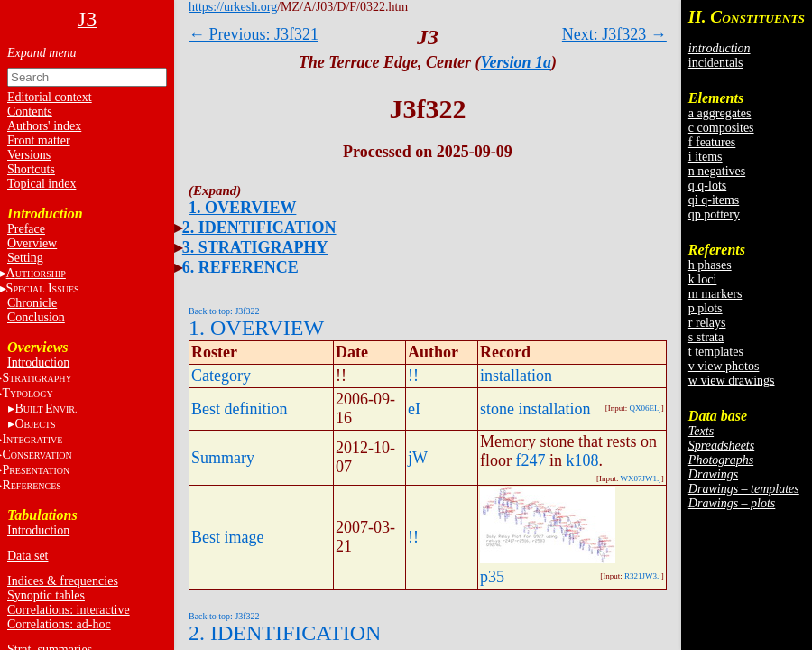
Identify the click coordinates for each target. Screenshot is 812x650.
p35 (492, 577)
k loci (703, 279)
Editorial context (50, 97)
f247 (531, 460)
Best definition (240, 409)
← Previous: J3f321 (254, 34)
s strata (706, 337)
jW (418, 458)
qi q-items (714, 200)
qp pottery (714, 214)
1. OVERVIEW (242, 208)
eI (414, 409)
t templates (716, 352)
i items (706, 157)
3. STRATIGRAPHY (255, 247)
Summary (223, 458)
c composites (721, 128)
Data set (28, 556)
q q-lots (707, 186)
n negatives (717, 171)
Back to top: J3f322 (224, 311)
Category (221, 376)
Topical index (42, 184)
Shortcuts (31, 169)
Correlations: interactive (69, 610)
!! (413, 376)
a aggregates (720, 113)
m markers (715, 294)
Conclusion (36, 317)
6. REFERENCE (240, 267)
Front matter (39, 140)
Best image (227, 537)
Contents (30, 111)
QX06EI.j (646, 408)
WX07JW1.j (641, 478)
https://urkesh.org (233, 7)
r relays (707, 323)
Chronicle (32, 303)
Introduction (38, 362)
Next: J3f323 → (614, 34)
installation (516, 376)
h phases (710, 265)
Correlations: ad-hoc (59, 624)
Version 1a (517, 62)
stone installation (535, 409)
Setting (25, 258)
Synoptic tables (46, 595)
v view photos (724, 366)
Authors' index (44, 126)
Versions (29, 155)
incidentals (716, 63)
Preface (26, 229)
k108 (583, 460)
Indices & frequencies (63, 581)
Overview (32, 243)
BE (46, 409)
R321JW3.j (643, 576)
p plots (706, 308)
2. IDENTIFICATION (259, 227)
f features (712, 142)
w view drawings (732, 381)
